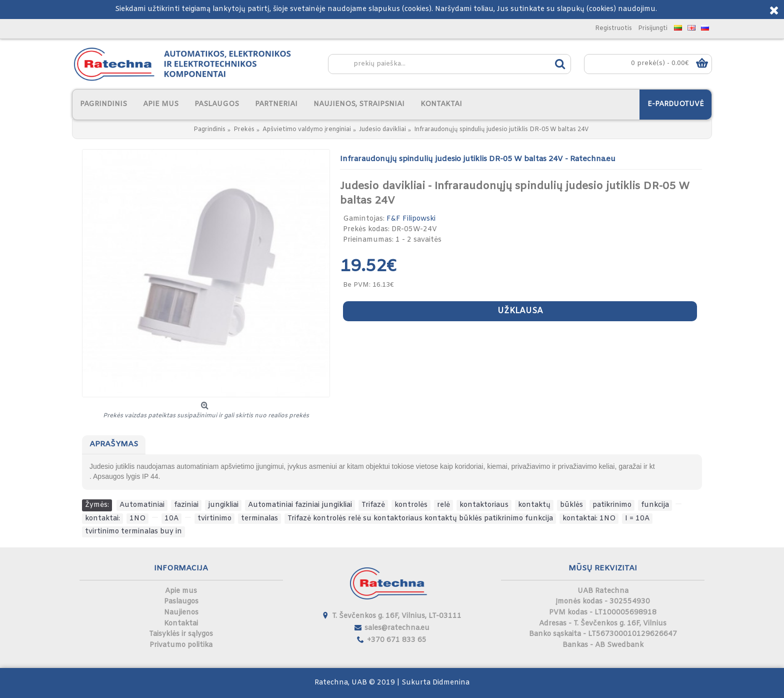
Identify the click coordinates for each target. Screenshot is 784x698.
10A (171, 519)
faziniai (186, 505)
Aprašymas (114, 444)
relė (443, 505)
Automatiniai (142, 505)
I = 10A (637, 519)
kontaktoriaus (484, 505)
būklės (571, 505)
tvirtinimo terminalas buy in (133, 532)
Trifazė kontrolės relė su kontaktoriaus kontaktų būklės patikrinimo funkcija (420, 519)
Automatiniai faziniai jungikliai (300, 505)
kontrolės (411, 505)
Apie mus (181, 591)
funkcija (655, 505)
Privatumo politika (181, 645)
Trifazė (373, 505)
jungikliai (223, 505)
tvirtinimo (214, 519)
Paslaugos (181, 602)
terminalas (259, 519)
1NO (137, 519)
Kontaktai (181, 624)
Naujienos (181, 613)
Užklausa (520, 311)
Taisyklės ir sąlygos (181, 634)
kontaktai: (102, 519)
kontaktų (534, 505)
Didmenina (451, 683)
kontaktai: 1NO (589, 519)
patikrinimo (612, 505)
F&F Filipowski (411, 219)
